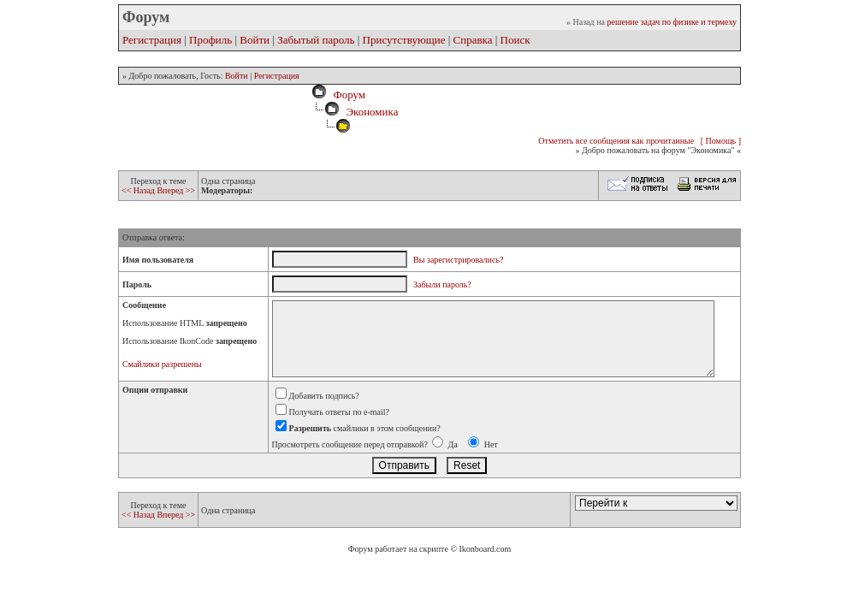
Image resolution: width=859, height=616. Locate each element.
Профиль (210, 40)
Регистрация (152, 40)
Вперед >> (176, 190)
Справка (473, 40)
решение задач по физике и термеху (672, 22)
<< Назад (139, 190)
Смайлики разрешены (162, 364)
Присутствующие (404, 40)
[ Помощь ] (721, 141)
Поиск (515, 40)
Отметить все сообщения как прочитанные (616, 141)
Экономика (372, 112)
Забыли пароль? (442, 284)
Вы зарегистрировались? (458, 260)
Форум (347, 95)
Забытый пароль (316, 40)
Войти (255, 40)
